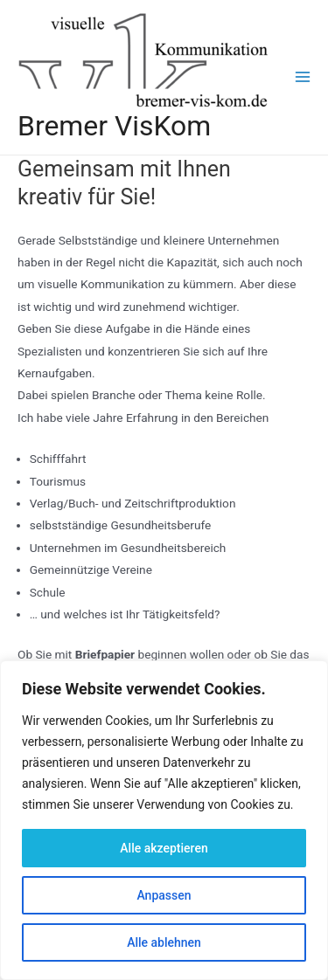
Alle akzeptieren (164, 848)
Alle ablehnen (164, 942)
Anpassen (164, 895)
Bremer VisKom (114, 126)
